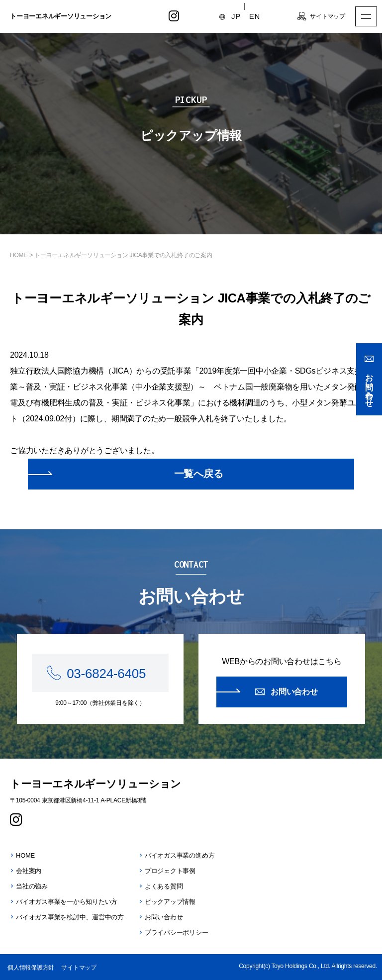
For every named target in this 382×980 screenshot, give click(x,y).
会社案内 (29, 871)
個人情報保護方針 (31, 968)
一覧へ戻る (199, 474)
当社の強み (32, 886)
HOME (19, 255)
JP (236, 16)
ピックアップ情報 (170, 902)
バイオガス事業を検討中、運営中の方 (70, 917)
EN (255, 16)
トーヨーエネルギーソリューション (61, 16)
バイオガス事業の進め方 (180, 855)
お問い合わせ (369, 386)
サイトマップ (328, 16)
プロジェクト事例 (170, 871)
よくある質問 (164, 886)
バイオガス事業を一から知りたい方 (67, 902)
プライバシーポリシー (177, 932)
